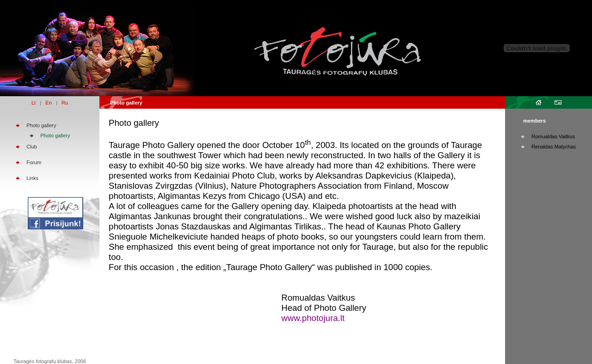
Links (32, 178)
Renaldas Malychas (554, 147)
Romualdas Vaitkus (553, 136)
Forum (34, 162)
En (48, 103)
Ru (65, 103)
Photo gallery (41, 125)
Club (32, 147)
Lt (34, 103)
